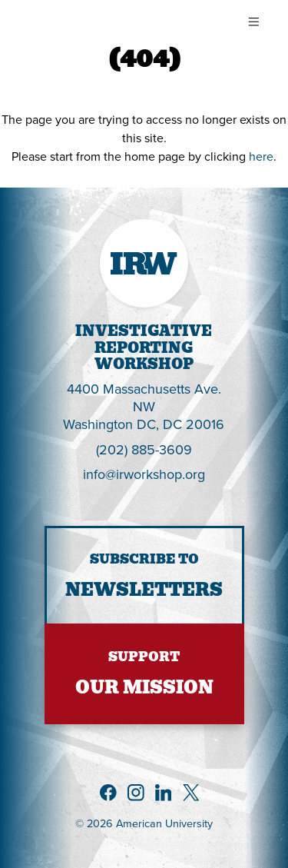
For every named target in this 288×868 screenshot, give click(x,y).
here (261, 156)
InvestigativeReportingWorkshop (144, 348)
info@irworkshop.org (144, 474)
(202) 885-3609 (144, 449)
